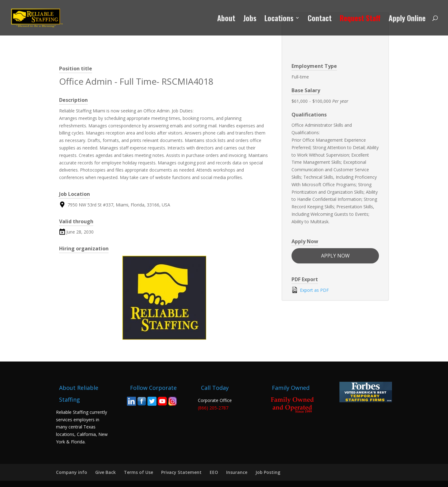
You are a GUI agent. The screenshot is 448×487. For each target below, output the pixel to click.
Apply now (335, 256)
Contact (320, 19)
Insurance (237, 472)
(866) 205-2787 (213, 408)
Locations (279, 19)
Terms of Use (138, 472)
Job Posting (268, 472)
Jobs (250, 19)
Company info (72, 472)
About (226, 19)
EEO (214, 472)
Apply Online (407, 19)
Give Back (105, 472)
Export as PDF (310, 290)
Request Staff (360, 19)
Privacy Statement (181, 472)
